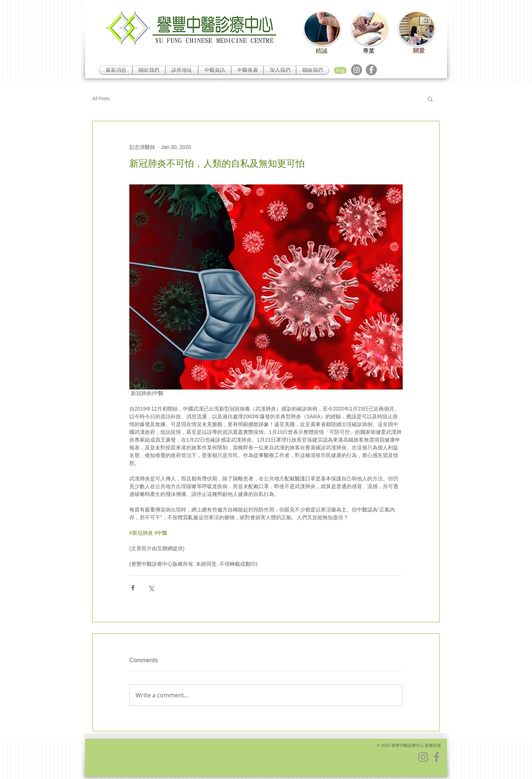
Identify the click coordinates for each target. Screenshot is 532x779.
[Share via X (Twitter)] (151, 588)
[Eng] (340, 70)
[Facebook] (371, 70)
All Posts (101, 98)
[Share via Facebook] (133, 588)
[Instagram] (357, 70)
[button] (430, 99)
